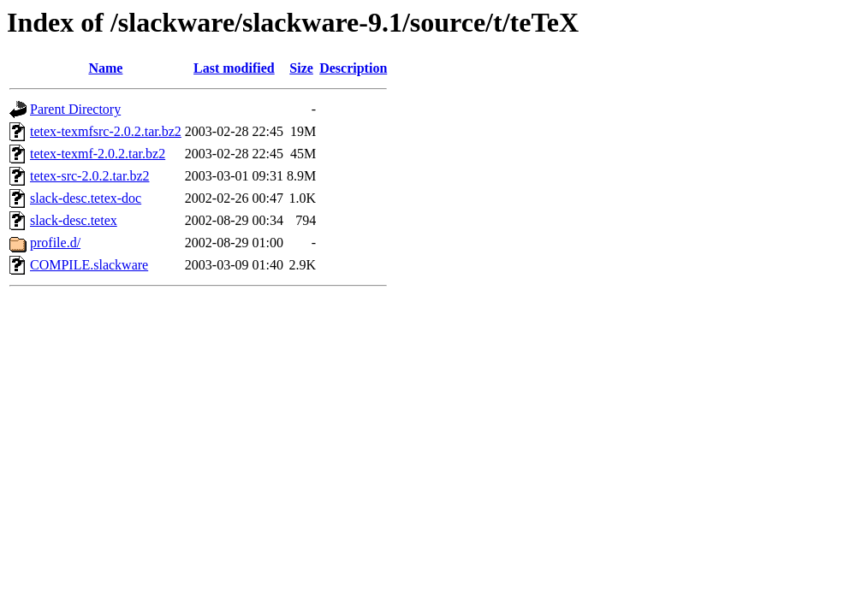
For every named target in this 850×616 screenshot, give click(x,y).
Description (353, 68)
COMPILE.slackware (89, 265)
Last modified (234, 68)
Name (105, 68)
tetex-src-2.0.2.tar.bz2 (90, 176)
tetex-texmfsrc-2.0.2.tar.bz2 (106, 131)
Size (301, 68)
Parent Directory (75, 109)
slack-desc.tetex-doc (86, 198)
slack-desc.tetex (74, 220)
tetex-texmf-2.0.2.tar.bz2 (98, 154)
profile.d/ (55, 243)
